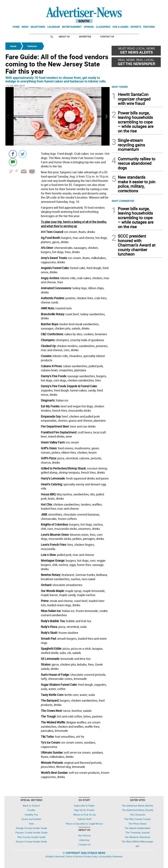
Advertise (85, 36)
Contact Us (107, 36)
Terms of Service (74, 856)
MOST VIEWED (120, 87)
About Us (64, 36)
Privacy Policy (91, 856)
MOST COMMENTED (123, 201)
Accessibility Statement (111, 856)
